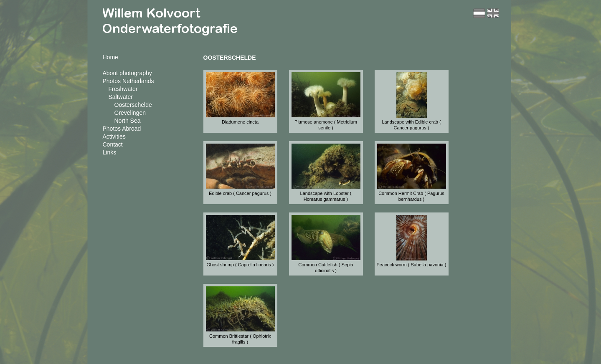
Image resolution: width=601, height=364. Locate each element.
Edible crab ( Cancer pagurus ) (240, 193)
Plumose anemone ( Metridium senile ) (326, 125)
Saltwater (121, 97)
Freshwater (123, 89)
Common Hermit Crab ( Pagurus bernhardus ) (411, 196)
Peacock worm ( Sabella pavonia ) (412, 265)
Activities (114, 136)
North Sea (128, 121)
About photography (127, 73)
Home (110, 57)
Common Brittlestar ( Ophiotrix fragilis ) (240, 339)
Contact (113, 144)
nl (479, 13)
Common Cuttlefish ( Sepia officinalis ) (326, 268)
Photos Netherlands (128, 81)
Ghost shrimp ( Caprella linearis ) (240, 265)
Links (110, 152)
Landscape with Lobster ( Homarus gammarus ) (326, 196)
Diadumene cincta (240, 122)
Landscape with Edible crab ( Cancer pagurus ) (411, 125)
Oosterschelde (133, 105)
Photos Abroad (122, 129)
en (493, 13)
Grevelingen (130, 113)
